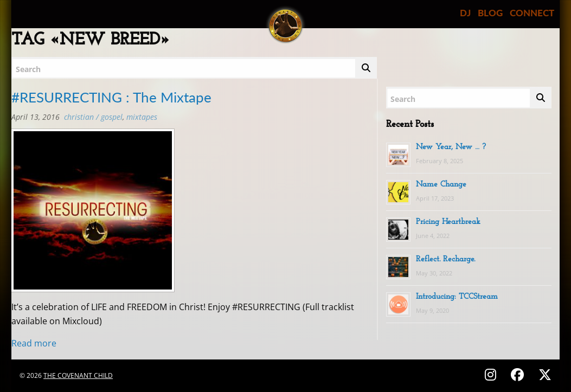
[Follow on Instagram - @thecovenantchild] (492, 374)
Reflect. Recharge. (445, 259)
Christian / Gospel (93, 117)
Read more (34, 343)
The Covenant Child (78, 375)
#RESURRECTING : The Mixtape (111, 97)
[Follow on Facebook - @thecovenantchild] (519, 374)
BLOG (490, 13)
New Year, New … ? (451, 147)
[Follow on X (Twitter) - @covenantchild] (543, 374)
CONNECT (532, 13)
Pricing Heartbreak (448, 222)
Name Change (441, 185)
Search (28, 69)
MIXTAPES (142, 117)
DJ (465, 13)
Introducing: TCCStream (457, 297)
